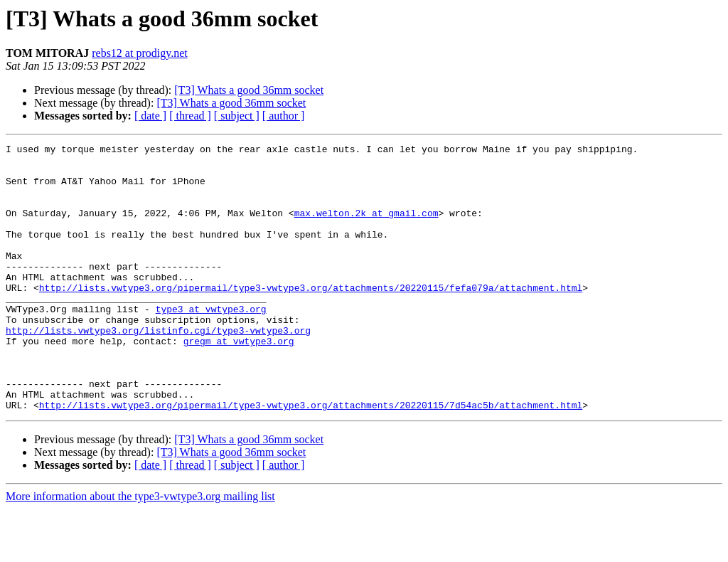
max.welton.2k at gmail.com (366, 228)
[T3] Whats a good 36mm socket (249, 90)
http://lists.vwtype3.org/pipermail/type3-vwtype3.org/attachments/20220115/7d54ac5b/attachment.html (311, 458)
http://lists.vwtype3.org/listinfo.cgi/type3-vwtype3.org (158, 369)
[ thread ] (190, 116)
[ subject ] (237, 116)
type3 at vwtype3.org (211, 343)
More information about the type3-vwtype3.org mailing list (140, 550)
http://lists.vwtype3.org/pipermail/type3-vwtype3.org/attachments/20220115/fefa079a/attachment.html (311, 317)
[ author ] (284, 116)
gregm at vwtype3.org (239, 381)
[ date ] (150, 116)
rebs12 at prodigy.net (139, 53)
